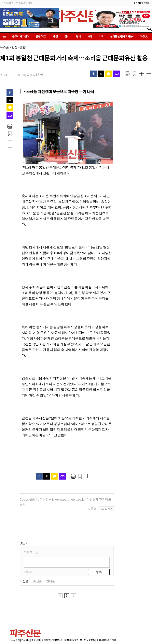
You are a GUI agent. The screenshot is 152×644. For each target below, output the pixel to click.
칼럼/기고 (41, 36)
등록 (99, 552)
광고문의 (36, 620)
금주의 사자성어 (21, 36)
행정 (55, 36)
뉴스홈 (4, 47)
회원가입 (146, 3)
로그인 (137, 3)
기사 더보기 (106, 509)
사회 (90, 36)
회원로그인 (31, 532)
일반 (23, 47)
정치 (67, 36)
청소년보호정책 (87, 620)
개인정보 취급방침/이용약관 (65, 620)
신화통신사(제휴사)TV (122, 36)
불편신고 (46, 620)
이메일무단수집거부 (106, 620)
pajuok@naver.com (108, 634)
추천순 (37, 561)
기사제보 (26, 620)
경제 (78, 36)
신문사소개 (14, 620)
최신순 (24, 561)
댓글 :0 (24, 523)
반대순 (51, 561)
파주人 (144, 36)
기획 (101, 36)
